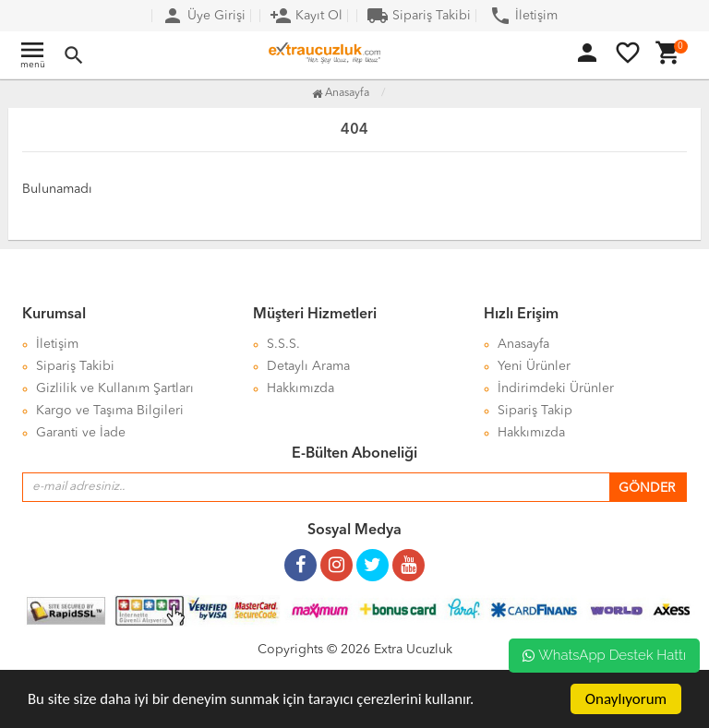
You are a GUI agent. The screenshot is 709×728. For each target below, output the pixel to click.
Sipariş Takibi (419, 16)
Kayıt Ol (306, 16)
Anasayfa (341, 93)
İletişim (523, 16)
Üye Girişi (204, 16)
